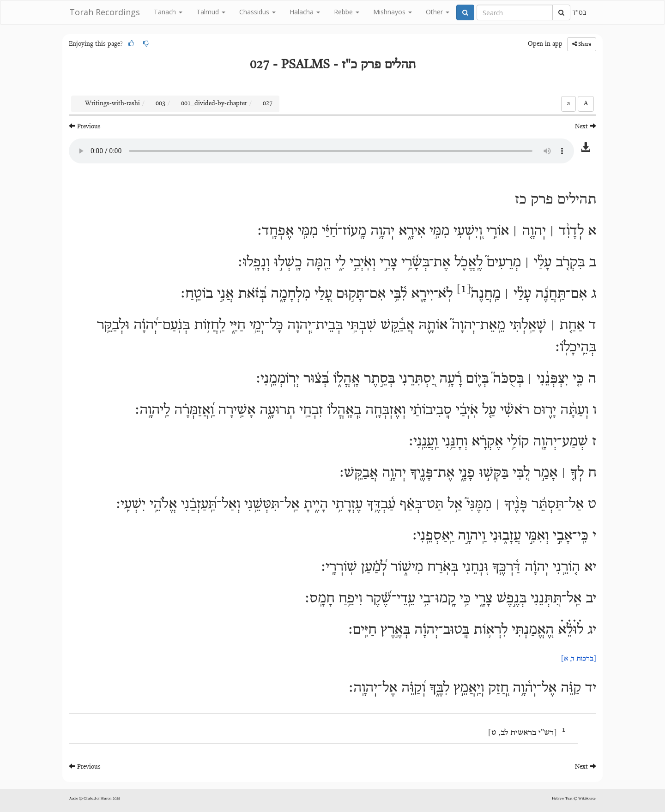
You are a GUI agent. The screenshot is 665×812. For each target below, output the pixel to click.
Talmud (211, 12)
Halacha (305, 12)
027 (268, 104)
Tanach (168, 12)
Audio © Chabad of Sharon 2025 (95, 799)
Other (438, 12)
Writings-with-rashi (112, 104)
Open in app (545, 44)
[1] (464, 289)
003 (160, 104)
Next (586, 126)
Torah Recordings (105, 12)
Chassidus (257, 12)
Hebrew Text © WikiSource (574, 799)
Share (582, 44)
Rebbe (347, 12)
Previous (85, 126)
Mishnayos (393, 12)
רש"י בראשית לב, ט (523, 733)
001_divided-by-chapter (214, 104)
